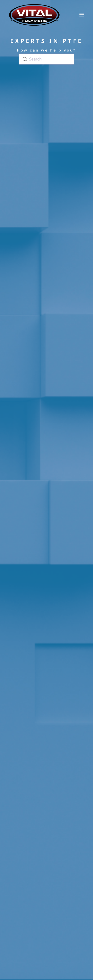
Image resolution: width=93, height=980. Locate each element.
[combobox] (46, 59)
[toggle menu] (82, 15)
